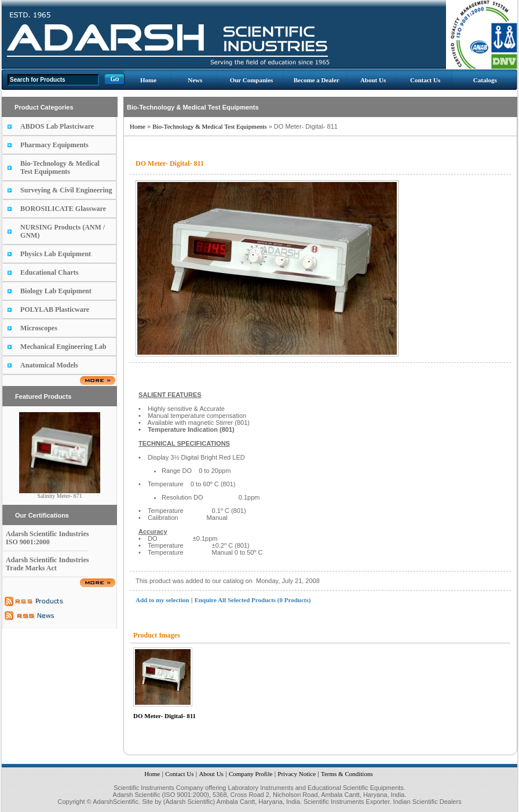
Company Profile (251, 774)
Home (148, 80)
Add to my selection (162, 600)
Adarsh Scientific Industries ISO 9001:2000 (47, 538)
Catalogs (485, 80)
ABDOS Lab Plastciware (57, 126)
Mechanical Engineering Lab (63, 347)
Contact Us (425, 80)
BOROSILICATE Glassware (63, 209)
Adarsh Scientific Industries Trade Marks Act (47, 564)
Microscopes (39, 328)
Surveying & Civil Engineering (66, 190)
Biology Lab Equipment (56, 291)
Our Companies (252, 80)
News (195, 80)
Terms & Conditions (347, 774)
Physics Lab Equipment (56, 254)
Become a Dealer (317, 80)
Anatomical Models (49, 365)
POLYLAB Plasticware (55, 309)
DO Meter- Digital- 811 (165, 716)
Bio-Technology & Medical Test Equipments (60, 168)
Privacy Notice (297, 774)
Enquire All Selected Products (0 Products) (253, 600)
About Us (373, 80)
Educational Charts (49, 272)
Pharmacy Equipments (54, 145)
